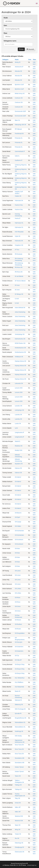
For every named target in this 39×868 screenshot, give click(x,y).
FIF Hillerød (18, 129)
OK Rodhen (18, 624)
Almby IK (18, 62)
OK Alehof (18, 477)
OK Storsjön (19, 642)
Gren (5, 25)
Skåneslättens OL (20, 722)
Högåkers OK (19, 245)
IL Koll (17, 299)
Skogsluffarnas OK (21, 718)
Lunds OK (18, 424)
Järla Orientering (20, 312)
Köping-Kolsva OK (20, 361)
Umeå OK (18, 803)
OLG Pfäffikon (19, 682)
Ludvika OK (18, 415)
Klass (5, 33)
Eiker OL (17, 120)
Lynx (16, 428)
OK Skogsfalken (20, 633)
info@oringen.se (32, 865)
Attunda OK (18, 71)
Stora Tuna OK (19, 745)
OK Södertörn (19, 647)
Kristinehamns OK (20, 348)
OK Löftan (18, 589)
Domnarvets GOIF (20, 111)
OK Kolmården (19, 531)
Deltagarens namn (10, 41)
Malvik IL (18, 441)
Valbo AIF (18, 807)
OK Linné (18, 571)
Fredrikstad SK (19, 134)
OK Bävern (18, 513)
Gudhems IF (19, 160)
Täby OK (17, 798)
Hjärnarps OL (19, 223)
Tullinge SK (18, 785)
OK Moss (18, 598)
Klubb (6, 18)
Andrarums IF (19, 67)
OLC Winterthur (20, 678)
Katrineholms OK (20, 339)
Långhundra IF (19, 432)
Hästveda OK (19, 241)
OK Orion (18, 606)
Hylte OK (18, 236)
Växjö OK (18, 825)
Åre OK (17, 838)
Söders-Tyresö (19, 767)
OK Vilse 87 (18, 660)
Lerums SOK (19, 388)
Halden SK (18, 196)
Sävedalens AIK (20, 758)
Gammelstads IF (20, 151)
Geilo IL (17, 156)
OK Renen (18, 620)
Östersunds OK (19, 852)
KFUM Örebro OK (20, 343)
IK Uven (17, 285)
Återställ (30, 49)
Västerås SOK (19, 816)
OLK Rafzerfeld (19, 687)
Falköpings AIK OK (20, 125)
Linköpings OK (19, 410)
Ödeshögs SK (19, 843)
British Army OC (20, 93)
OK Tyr (17, 656)
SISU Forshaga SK (20, 709)
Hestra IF (18, 218)
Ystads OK (18, 834)
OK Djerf (17, 517)
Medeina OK (19, 446)
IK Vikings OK (19, 294)
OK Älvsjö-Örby (20, 664)
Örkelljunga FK (19, 847)
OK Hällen (18, 526)
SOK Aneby (18, 736)
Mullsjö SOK (19, 450)
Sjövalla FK (18, 713)
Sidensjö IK (18, 700)
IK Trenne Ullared (20, 281)
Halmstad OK (19, 201)
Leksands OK (19, 383)
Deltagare (5, 60)
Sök (21, 49)
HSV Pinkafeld (19, 232)
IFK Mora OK (19, 267)
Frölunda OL (19, 138)
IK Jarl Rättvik (19, 276)
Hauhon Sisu (19, 205)
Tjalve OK (18, 776)
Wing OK (18, 830)
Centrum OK (19, 98)
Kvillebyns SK (19, 357)
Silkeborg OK (19, 705)
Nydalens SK (19, 464)
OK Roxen (18, 629)
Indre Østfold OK (20, 308)
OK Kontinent (19, 540)
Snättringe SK (19, 731)
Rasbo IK (18, 691)
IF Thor (17, 250)
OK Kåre (17, 549)
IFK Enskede (19, 254)
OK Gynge (18, 522)
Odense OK (18, 468)
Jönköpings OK (20, 334)
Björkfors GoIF (19, 85)
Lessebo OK (19, 406)
